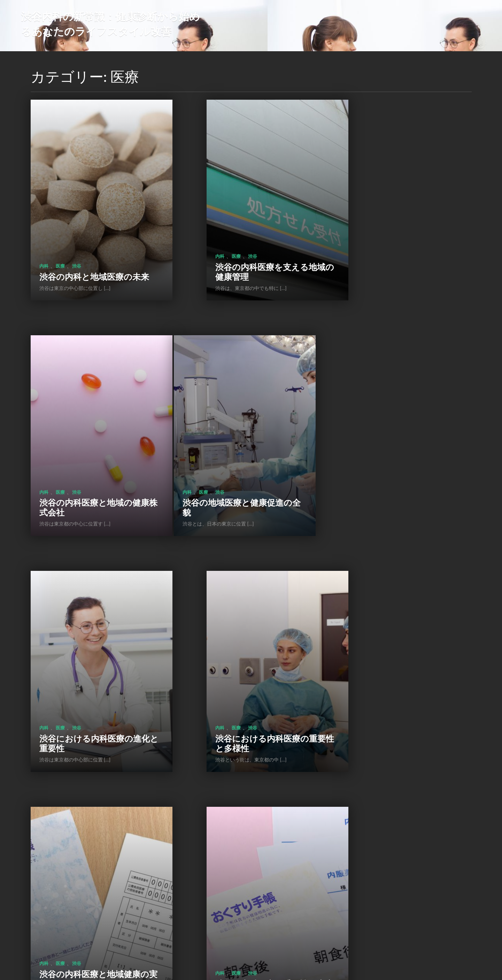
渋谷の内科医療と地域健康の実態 (90, 646)
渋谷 (77, 224)
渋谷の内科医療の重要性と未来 (246, 646)
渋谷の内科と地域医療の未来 (90, 239)
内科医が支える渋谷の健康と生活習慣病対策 (86, 849)
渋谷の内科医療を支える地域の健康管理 (242, 239)
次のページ (275, 919)
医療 (60, 224)
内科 (44, 224)
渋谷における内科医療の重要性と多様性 (398, 443)
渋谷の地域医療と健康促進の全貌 (90, 443)
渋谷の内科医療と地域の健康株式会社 (401, 239)
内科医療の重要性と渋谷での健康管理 (401, 646)
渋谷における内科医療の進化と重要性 (242, 443)
